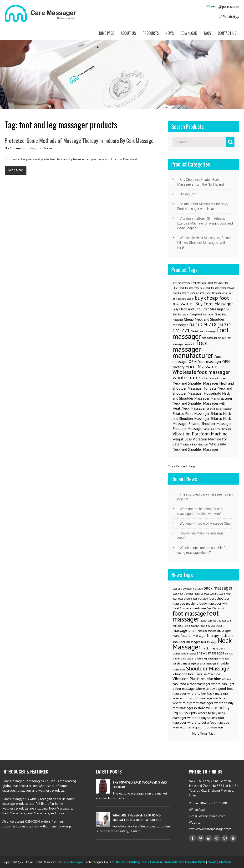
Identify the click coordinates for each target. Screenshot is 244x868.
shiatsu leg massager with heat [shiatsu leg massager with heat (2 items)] (212, 659)
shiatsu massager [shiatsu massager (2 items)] (206, 664)
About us (128, 33)
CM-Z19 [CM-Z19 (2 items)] (224, 325)
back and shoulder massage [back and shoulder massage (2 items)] (188, 589)
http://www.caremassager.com (210, 829)
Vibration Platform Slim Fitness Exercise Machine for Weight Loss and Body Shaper (205, 223)
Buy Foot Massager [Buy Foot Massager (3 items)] (214, 304)
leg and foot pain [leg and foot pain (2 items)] (222, 621)
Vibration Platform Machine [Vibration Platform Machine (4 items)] (197, 679)
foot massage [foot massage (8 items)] (189, 613)
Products (151, 33)
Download (189, 33)
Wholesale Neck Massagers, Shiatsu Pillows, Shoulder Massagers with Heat (205, 243)
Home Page (106, 33)
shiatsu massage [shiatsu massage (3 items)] (184, 663)
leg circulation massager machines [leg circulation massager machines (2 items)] (191, 626)
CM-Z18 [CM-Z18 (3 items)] (209, 324)
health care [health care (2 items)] (206, 621)
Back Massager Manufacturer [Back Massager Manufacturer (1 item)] (188, 293)
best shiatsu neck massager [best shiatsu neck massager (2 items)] (193, 599)
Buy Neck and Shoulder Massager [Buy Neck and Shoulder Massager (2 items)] (199, 309)
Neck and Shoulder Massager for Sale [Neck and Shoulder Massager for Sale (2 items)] (203, 386)
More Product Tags (181, 466)
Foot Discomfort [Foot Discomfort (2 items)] (216, 608)
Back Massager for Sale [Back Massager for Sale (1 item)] (192, 288)
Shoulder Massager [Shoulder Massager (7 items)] (209, 668)
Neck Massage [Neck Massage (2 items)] (209, 642)
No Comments (15, 148)
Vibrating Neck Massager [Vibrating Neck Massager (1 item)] (217, 429)
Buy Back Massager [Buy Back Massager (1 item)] (183, 299)
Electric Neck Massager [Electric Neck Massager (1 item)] (203, 331)
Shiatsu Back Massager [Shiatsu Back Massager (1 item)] (219, 409)
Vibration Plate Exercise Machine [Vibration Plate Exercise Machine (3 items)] (196, 674)
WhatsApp (231, 16)
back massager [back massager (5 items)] (218, 588)
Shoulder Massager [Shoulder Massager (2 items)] (188, 429)
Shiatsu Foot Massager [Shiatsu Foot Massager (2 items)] (191, 413)
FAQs (208, 33)
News (170, 33)
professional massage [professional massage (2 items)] (184, 654)
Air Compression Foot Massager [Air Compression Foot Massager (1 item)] (190, 283)
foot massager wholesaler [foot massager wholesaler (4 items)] (201, 375)
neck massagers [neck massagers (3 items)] (213, 648)
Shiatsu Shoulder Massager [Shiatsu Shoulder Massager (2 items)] (210, 424)
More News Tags (204, 734)
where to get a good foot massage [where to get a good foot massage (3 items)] (198, 727)
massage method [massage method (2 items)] (207, 631)
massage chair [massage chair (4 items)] (185, 630)
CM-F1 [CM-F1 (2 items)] (194, 325)
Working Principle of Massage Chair (206, 523)
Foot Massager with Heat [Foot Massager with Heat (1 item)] (212, 378)
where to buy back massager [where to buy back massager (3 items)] (208, 693)
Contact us (227, 33)
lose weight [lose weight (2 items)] (217, 626)
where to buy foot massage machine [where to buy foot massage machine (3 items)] (199, 698)
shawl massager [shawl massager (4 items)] (211, 653)
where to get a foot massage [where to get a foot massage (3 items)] (208, 722)
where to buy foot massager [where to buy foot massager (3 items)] (193, 703)
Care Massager (72, 862)
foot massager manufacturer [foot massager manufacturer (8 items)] (193, 349)
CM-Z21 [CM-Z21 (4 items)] (181, 330)
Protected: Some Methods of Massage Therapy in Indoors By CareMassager (80, 141)
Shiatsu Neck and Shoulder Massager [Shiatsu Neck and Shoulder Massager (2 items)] (202, 416)
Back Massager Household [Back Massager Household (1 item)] (220, 288)
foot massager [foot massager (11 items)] (196, 616)
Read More (16, 170)
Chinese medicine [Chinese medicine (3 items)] (193, 608)
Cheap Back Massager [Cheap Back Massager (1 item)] (202, 314)
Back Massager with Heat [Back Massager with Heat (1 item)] (219, 293)
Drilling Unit (188, 194)
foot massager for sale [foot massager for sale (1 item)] (214, 338)
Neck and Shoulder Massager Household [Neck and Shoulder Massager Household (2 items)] (202, 391)
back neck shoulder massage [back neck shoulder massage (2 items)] (188, 594)
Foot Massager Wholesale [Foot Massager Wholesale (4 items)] (196, 369)
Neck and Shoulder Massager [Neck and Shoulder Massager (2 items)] (195, 383)
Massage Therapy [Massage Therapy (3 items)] (206, 636)
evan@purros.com (225, 7)
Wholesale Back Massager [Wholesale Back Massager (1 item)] (194, 444)
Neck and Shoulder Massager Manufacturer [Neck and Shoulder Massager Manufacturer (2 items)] (202, 396)
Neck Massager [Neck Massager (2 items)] (194, 408)
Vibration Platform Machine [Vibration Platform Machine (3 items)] (200, 434)
